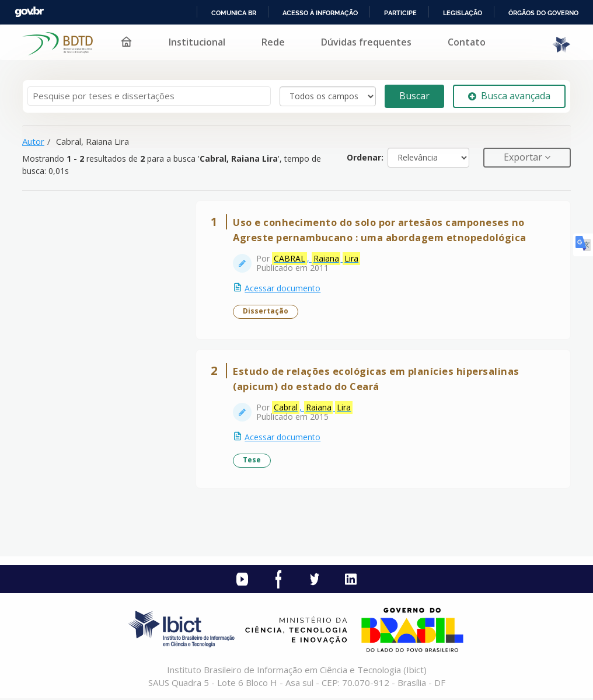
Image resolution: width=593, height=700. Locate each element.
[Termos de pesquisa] (149, 96)
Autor (33, 141)
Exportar (524, 157)
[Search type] (328, 96)
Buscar (414, 96)
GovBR (29, 12)
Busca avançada (509, 96)
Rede (273, 42)
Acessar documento (283, 289)
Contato (467, 42)
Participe (400, 13)
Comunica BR (234, 13)
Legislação (463, 13)
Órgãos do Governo (543, 13)
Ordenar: (365, 157)
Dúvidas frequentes (366, 42)
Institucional (197, 42)
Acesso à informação (320, 13)
